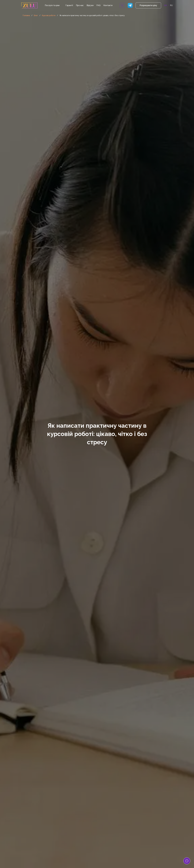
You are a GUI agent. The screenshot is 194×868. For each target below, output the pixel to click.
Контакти (108, 5)
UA (165, 5)
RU (171, 5)
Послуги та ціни (52, 5)
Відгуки (90, 5)
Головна (26, 15)
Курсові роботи (49, 15)
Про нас (80, 5)
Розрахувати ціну (148, 5)
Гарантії (69, 5)
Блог (36, 15)
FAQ (98, 5)
